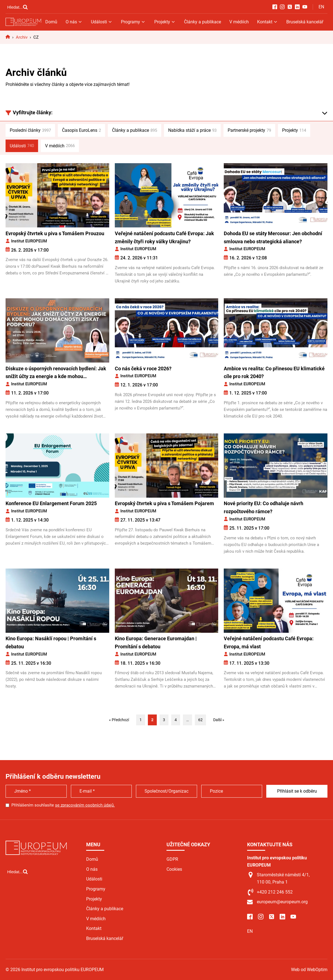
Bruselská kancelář (305, 22)
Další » (219, 720)
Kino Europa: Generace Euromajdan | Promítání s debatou (156, 642)
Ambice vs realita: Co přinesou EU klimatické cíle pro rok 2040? (274, 373)
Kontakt (268, 22)
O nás (74, 22)
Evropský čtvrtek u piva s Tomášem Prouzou (55, 233)
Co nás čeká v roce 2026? (143, 369)
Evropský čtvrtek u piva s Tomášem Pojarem (164, 503)
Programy (133, 22)
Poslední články (30, 130)
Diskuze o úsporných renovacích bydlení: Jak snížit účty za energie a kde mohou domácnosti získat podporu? (56, 373)
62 (200, 720)
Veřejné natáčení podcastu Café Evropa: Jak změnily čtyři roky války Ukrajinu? (164, 237)
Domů (51, 22)
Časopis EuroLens (81, 130)
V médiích (239, 22)
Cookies (174, 869)
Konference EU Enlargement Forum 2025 (51, 503)
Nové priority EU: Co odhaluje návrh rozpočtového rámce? (264, 507)
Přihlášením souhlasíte (63, 805)
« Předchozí (119, 720)
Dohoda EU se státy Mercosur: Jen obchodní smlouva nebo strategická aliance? (273, 237)
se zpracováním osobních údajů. (85, 805)
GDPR (172, 859)
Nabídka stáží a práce (192, 130)
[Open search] (18, 7)
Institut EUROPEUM (29, 241)
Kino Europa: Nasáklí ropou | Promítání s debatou (51, 642)
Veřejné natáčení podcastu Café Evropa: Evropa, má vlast (269, 642)
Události (102, 22)
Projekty (165, 22)
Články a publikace (202, 22)
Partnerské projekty (249, 130)
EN (321, 7)
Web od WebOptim (309, 970)
